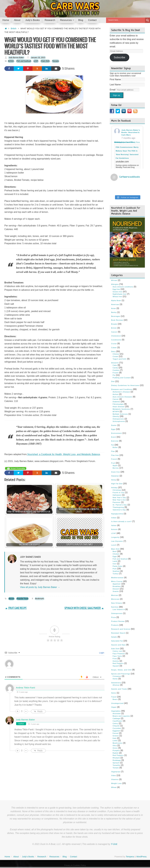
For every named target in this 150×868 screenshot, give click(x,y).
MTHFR (116, 412)
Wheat (114, 787)
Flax (113, 451)
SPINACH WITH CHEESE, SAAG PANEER (84, 608)
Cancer (114, 332)
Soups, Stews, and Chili (121, 670)
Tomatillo (116, 765)
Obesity (116, 416)
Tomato (56, 61)
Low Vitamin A (119, 609)
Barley (114, 312)
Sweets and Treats (119, 689)
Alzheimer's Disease (121, 392)
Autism (116, 394)
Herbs (115, 679)
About (16, 857)
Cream (115, 356)
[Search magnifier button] (148, 20)
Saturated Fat (117, 641)
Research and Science (121, 629)
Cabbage (116, 718)
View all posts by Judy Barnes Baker (40, 587)
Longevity (115, 537)
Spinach (116, 763)
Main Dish (45, 61)
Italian (114, 525)
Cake (115, 365)
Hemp (114, 480)
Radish (116, 753)
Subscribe (119, 57)
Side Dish (115, 649)
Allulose (116, 685)
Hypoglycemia (117, 514)
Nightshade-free (119, 294)
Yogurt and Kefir (120, 359)
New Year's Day (119, 498)
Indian (114, 518)
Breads (114, 324)
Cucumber (117, 728)
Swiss (114, 693)
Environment (117, 433)
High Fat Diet (117, 484)
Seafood (116, 571)
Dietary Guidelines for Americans (125, 385)
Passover (117, 502)
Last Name (116, 85)
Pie (114, 375)
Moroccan (115, 599)
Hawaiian (115, 476)
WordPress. (142, 857)
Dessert (116, 589)
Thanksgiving (118, 507)
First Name (116, 79)
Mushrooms (117, 743)
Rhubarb (116, 758)
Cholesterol (116, 336)
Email (113, 90)
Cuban (114, 348)
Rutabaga (117, 760)
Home (7, 857)
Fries (115, 659)
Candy (115, 368)
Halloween (117, 495)
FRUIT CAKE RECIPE (16, 608)
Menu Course (117, 581)
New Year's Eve (119, 500)
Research (42, 857)
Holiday (114, 488)
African (114, 280)
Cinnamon (117, 676)
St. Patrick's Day (120, 505)
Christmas (117, 490)
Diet (113, 381)
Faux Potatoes (119, 654)
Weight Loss (116, 783)
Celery (115, 723)
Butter (115, 447)
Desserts (115, 363)
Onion (115, 748)
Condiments (116, 340)
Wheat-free (117, 297)
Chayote (116, 726)
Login (101, 653)
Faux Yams (117, 656)
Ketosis (114, 529)
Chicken (116, 554)
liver (114, 564)
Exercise (115, 441)
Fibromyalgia (118, 404)
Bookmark (40, 599)
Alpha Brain (116, 300)
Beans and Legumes (121, 716)
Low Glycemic (117, 541)
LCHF (36, 61)
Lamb (115, 561)
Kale (115, 738)
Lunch (114, 545)
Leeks (115, 741)
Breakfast (117, 586)
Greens (116, 736)
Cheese (116, 354)
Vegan (114, 707)
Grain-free (116, 472)
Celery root (117, 651)
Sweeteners (116, 683)
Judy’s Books (28, 857)
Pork (115, 569)
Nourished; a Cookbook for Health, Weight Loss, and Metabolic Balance (63, 454)
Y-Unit (114, 844)
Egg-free (116, 289)
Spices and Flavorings (121, 674)
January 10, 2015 (38, 58)
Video (114, 775)
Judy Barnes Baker (16, 58)
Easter (114, 425)
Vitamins (115, 779)
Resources (54, 857)
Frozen (116, 373)
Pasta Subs (117, 566)
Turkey (116, 574)
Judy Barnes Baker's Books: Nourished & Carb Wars (131, 133)
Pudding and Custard (122, 378)
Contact (74, 857)
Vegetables (116, 711)
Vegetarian (116, 772)
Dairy (113, 351)
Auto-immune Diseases (122, 397)
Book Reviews (117, 320)
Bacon (11, 599)
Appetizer (117, 584)
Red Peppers (118, 663)
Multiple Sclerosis (120, 414)
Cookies (116, 370)
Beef (115, 551)
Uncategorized (117, 703)
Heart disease (119, 407)
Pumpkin (116, 750)
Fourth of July (119, 493)
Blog (65, 857)
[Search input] (126, 20)
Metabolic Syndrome (121, 409)
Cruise (114, 344)
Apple (115, 465)
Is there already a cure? (121, 521)
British (14, 28)
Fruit (113, 463)
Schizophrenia (119, 421)
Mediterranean (117, 578)
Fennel (116, 733)
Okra (115, 746)
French (114, 459)
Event (114, 437)
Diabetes (116, 402)
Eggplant (116, 731)
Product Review (118, 621)
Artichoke (117, 714)
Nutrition (115, 607)
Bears (115, 699)
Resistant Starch (118, 633)
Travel (114, 697)
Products (115, 625)
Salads (114, 637)
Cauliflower (117, 721)
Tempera (130, 857)
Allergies (115, 284)
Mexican (115, 595)
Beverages (116, 316)
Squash (116, 666)
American (115, 304)
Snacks (116, 591)
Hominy (116, 661)
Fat (113, 445)
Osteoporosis (118, 419)
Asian (114, 308)
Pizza (114, 617)
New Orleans (117, 603)
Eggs (113, 429)
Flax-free (115, 455)
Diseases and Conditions (122, 389)
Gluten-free (117, 292)
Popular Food (22, 599)
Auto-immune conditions (123, 287)
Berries (116, 468)
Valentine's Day (119, 510)
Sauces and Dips (118, 645)
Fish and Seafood (24, 61)
